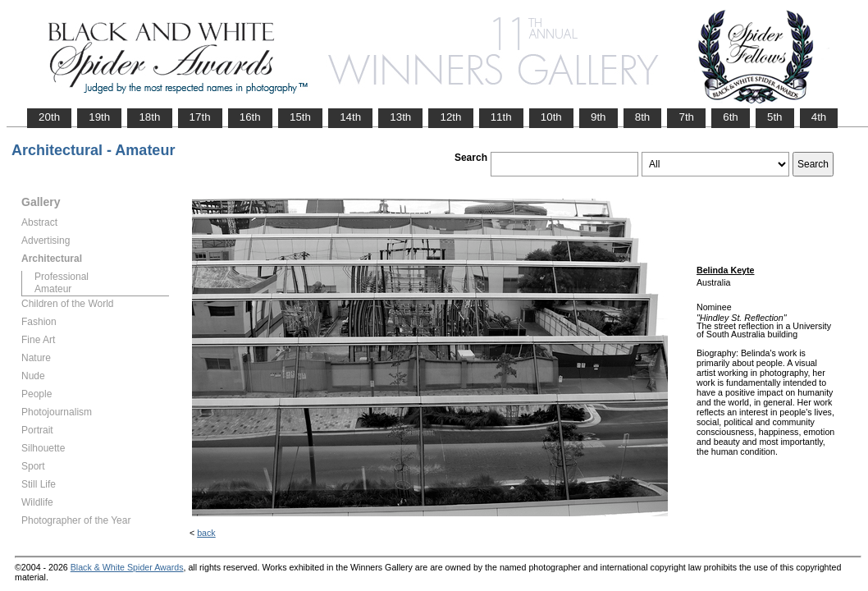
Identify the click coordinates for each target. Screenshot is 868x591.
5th (775, 117)
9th (598, 117)
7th (686, 117)
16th (250, 117)
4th (819, 117)
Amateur (53, 289)
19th (99, 117)
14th (350, 117)
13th (400, 117)
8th (643, 117)
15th (300, 117)
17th (200, 117)
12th (450, 117)
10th (551, 117)
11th (501, 117)
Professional (62, 277)
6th (731, 117)
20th (49, 117)
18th (149, 117)
